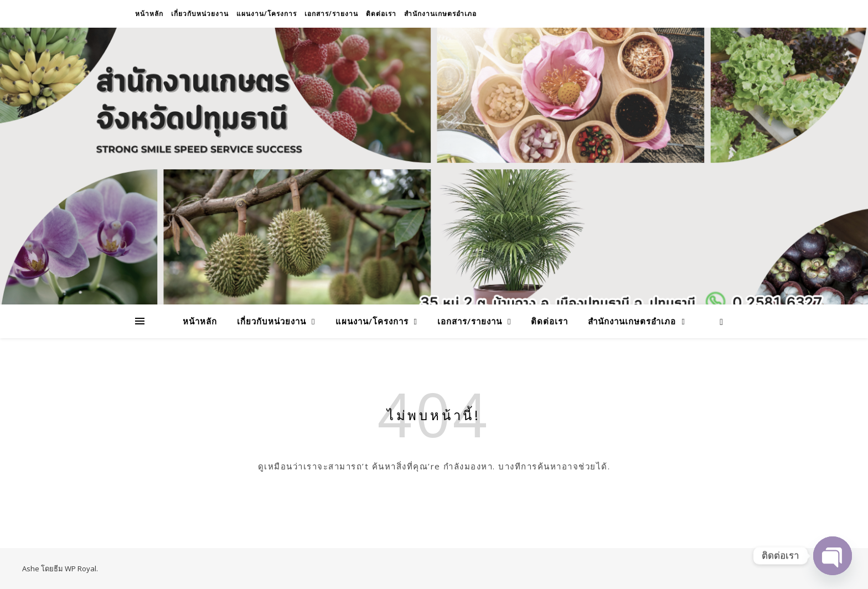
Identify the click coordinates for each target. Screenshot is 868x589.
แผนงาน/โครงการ (267, 14)
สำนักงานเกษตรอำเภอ (440, 14)
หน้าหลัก (149, 14)
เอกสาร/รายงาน (331, 14)
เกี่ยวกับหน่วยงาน (200, 14)
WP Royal (81, 569)
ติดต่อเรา (381, 14)
